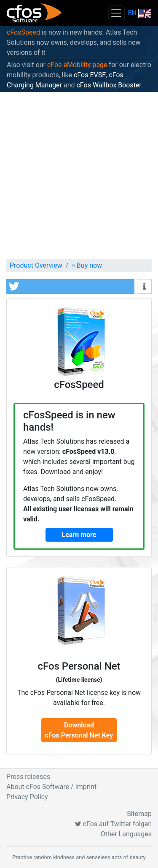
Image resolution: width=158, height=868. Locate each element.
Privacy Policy (27, 797)
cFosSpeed (23, 32)
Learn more (79, 535)
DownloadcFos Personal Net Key (79, 730)
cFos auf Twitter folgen (113, 824)
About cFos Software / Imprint (51, 787)
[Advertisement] (79, 175)
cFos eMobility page (77, 65)
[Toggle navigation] (116, 13)
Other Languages (126, 834)
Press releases (28, 777)
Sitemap (139, 814)
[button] (70, 286)
